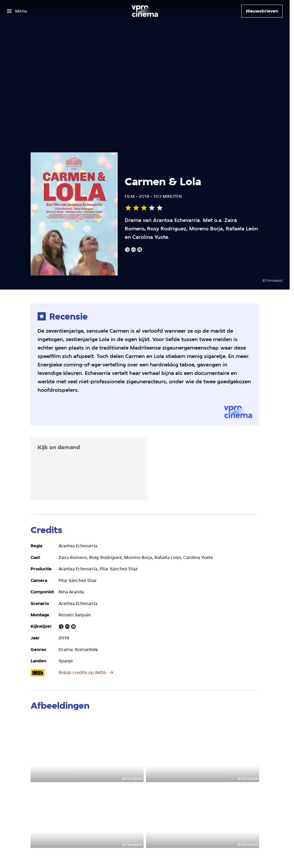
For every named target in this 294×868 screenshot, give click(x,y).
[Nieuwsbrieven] (262, 11)
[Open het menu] (17, 11)
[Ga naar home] (145, 11)
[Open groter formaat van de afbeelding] (87, 750)
